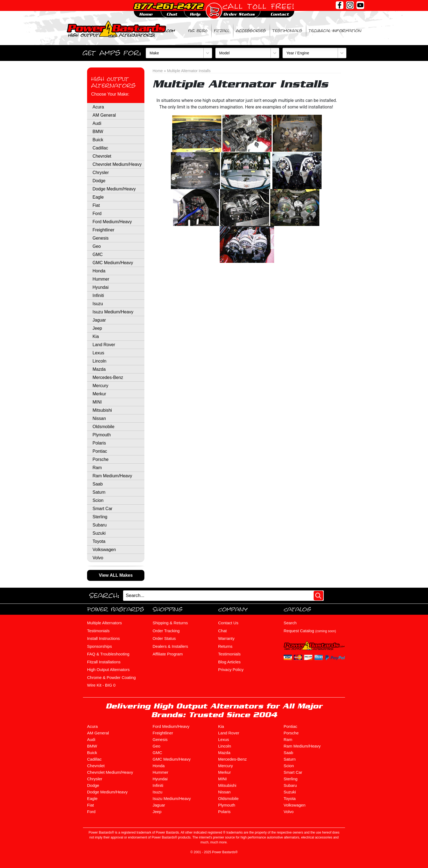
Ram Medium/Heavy (112, 476)
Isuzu (98, 304)
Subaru (100, 525)
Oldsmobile (103, 427)
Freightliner (103, 230)
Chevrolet (102, 156)
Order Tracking (166, 631)
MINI (97, 402)
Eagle (98, 197)
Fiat (96, 205)
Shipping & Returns (170, 623)
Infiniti (98, 295)
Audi (97, 123)
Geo (97, 246)
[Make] (179, 53)
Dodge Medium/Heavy (114, 189)
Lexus (98, 353)
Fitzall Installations (104, 662)
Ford (97, 214)
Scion (98, 500)
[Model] (247, 53)
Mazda (99, 369)
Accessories (251, 31)
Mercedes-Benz (108, 377)
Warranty (226, 638)
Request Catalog (310, 631)
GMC (98, 254)
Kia (96, 336)
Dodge (99, 181)
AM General (104, 115)
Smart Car (102, 509)
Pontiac (100, 451)
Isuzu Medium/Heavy (113, 312)
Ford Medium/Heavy (112, 222)
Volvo (98, 558)
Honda (99, 271)
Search (290, 623)
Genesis (101, 238)
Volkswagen (104, 550)
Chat (222, 631)
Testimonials (287, 31)
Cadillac (100, 148)
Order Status (164, 638)
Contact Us (228, 623)
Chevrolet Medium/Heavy (117, 164)
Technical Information (335, 31)
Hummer (101, 279)
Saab (98, 484)
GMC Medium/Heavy (113, 263)
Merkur (99, 394)
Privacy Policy (231, 670)
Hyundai (101, 287)
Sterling (100, 517)
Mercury (100, 386)
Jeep (97, 328)
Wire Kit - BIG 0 (101, 685)
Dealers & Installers (170, 646)
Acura (98, 107)
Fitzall (222, 31)
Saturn (99, 492)
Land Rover (104, 345)
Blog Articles (229, 662)
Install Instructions (103, 638)
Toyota (99, 541)
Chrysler (101, 173)
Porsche (101, 459)
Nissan (99, 418)
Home (158, 71)
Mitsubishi (102, 410)
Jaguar (99, 320)
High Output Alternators (113, 82)
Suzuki (99, 533)
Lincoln (99, 361)
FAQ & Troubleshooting (108, 654)
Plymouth (102, 435)
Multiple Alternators (105, 623)
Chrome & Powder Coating (111, 677)
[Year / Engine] (314, 53)
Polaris (99, 443)
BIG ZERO (198, 31)
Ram (97, 468)
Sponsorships (99, 646)
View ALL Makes (116, 575)
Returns (225, 646)
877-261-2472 (168, 6)
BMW (98, 132)
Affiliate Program (168, 654)
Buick (98, 140)
